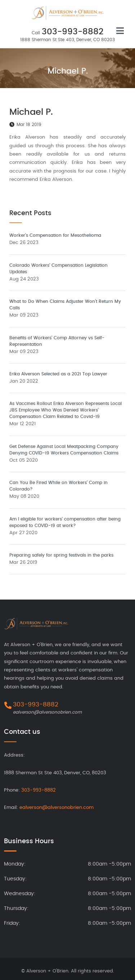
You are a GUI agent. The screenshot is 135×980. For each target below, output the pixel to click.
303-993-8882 (73, 32)
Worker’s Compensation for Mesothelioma (55, 235)
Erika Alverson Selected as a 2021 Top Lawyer (58, 374)
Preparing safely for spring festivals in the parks (61, 555)
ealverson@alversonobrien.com (47, 712)
